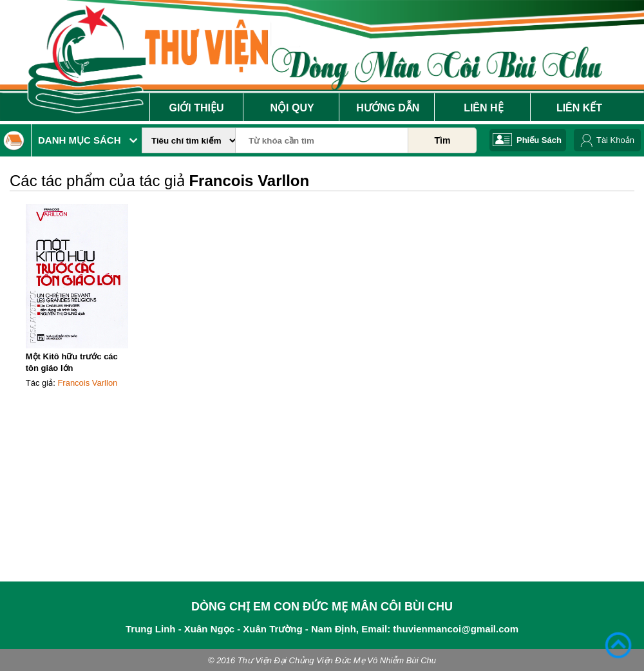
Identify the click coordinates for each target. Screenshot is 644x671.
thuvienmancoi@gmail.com (456, 629)
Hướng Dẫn (388, 108)
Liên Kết (579, 108)
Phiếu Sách (539, 140)
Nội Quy (292, 108)
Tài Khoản (615, 140)
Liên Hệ (483, 108)
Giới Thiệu (196, 108)
